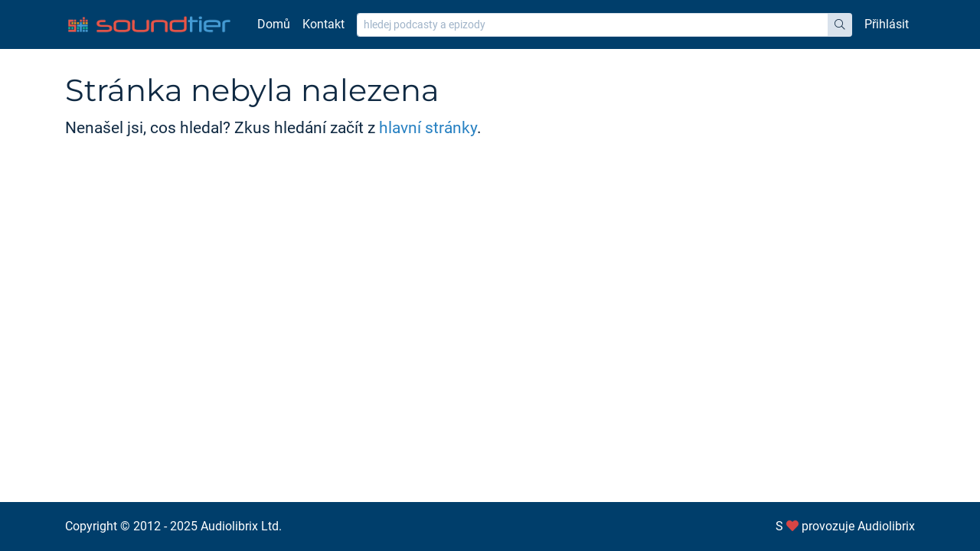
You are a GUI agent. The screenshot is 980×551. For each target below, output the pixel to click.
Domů (274, 24)
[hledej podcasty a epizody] (593, 25)
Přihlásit (887, 24)
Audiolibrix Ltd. (241, 526)
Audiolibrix (886, 526)
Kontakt (323, 24)
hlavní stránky (428, 128)
